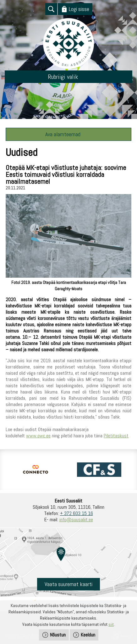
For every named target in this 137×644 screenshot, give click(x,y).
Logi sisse (79, 9)
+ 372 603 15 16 (77, 513)
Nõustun (58, 635)
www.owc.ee (38, 436)
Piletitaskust (116, 436)
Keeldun (88, 635)
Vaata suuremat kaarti (68, 584)
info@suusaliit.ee (76, 520)
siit (111, 624)
